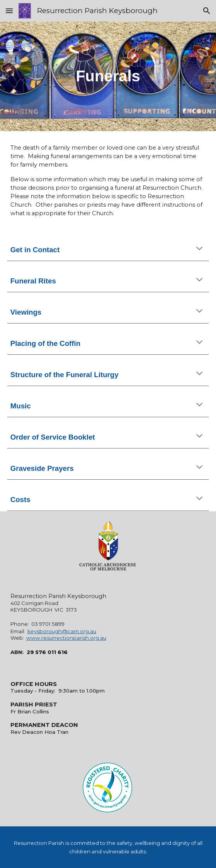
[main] (108, 76)
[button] (9, 11)
